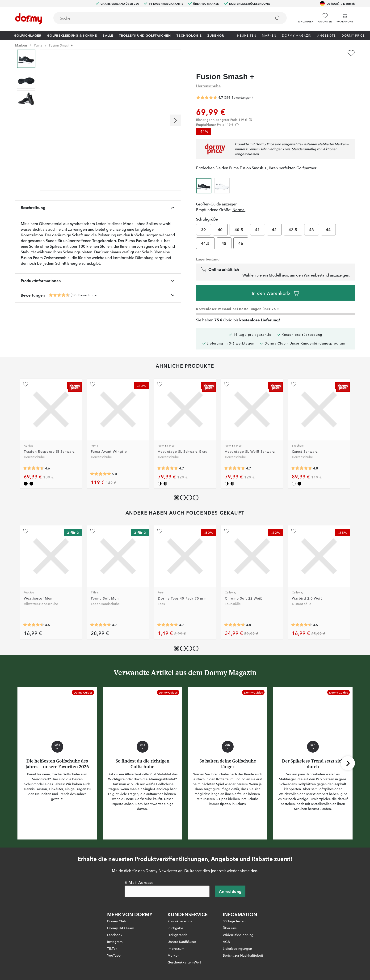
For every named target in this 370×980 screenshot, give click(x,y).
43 (312, 221)
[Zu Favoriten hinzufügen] (351, 53)
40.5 (239, 221)
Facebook (115, 925)
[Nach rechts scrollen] (175, 120)
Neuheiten (247, 35)
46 (241, 234)
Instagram (115, 932)
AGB (226, 932)
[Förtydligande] (250, 111)
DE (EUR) (337, 4)
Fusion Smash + (61, 45)
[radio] (204, 176)
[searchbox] (159, 18)
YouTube (114, 946)
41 (258, 221)
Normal (239, 200)
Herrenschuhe (208, 77)
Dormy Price (353, 35)
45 (224, 234)
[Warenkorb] (345, 18)
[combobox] (170, 18)
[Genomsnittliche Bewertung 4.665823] (59, 295)
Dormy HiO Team (121, 919)
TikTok (112, 939)
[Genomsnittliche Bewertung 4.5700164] (34, 616)
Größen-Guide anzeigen (217, 195)
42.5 (293, 221)
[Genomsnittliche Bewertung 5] (101, 465)
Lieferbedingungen (237, 939)
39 (204, 221)
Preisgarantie (178, 925)
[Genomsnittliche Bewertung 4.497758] (302, 616)
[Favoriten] (325, 18)
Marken (269, 35)
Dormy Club (117, 912)
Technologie (189, 35)
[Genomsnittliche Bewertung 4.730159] (168, 459)
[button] (306, 16)
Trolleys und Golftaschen (145, 35)
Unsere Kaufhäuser (182, 932)
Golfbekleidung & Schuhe (72, 35)
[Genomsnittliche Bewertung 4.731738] (168, 616)
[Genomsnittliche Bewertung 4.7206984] (101, 616)
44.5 (205, 234)
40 (220, 221)
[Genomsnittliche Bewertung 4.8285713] (302, 459)
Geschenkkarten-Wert (184, 953)
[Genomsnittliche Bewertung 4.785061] (235, 616)
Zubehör (216, 35)
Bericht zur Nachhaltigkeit (243, 946)
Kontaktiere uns (180, 912)
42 (274, 221)
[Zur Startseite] (29, 19)
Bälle (108, 35)
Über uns (230, 919)
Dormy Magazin (297, 35)
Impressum (176, 939)
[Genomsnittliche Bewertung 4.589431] (34, 459)
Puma (38, 45)
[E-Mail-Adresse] (167, 882)
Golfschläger (28, 35)
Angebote (326, 35)
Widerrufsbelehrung (238, 925)
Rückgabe (175, 919)
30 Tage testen (234, 912)
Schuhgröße (207, 210)
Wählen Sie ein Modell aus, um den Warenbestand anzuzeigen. (296, 266)
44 (328, 221)
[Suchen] (277, 18)
